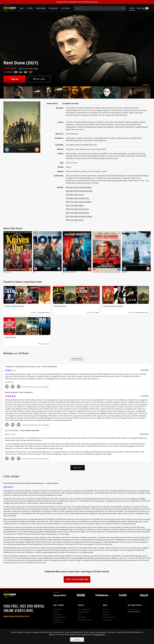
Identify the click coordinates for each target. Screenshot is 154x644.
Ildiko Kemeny (123, 139)
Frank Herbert (101, 150)
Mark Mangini (92, 157)
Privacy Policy (107, 620)
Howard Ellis (99, 139)
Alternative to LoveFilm (85, 620)
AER (56, 367)
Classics (84, 172)
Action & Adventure (73, 172)
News (80, 615)
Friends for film (58, 620)
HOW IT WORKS (58, 606)
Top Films (95, 184)
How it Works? (57, 610)
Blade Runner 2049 (69, 273)
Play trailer (39, 79)
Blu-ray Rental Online (84, 610)
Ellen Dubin (93, 146)
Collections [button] (65, 8)
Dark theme (141, 8)
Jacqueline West (134, 154)
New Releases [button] (53, 8)
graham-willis (44, 313)
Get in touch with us (134, 612)
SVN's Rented (10, 338)
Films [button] (21, 8)
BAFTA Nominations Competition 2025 (126, 176)
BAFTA (72, 188)
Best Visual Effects (82, 199)
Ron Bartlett (122, 154)
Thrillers (104, 172)
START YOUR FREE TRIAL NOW (77, 2)
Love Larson (110, 157)
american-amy (142, 313)
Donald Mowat (141, 157)
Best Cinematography (83, 188)
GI (32, 393)
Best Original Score (82, 213)
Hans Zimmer (83, 154)
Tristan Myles (81, 159)
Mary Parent (89, 141)
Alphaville (36, 431)
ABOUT (105, 606)
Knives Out (7, 273)
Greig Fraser (130, 157)
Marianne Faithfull (81, 146)
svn (48, 345)
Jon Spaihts (70, 150)
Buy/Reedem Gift (58, 623)
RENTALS (81, 606)
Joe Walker (103, 154)
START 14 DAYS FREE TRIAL (77, 580)
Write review (77, 359)
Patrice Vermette (80, 157)
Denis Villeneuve (100, 141)
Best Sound (79, 195)
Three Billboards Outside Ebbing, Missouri (106, 273)
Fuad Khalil (133, 139)
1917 (34, 273)
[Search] (98, 8)
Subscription (57, 615)
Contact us (106, 615)
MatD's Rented (60, 307)
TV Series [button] (30, 8)
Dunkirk (125, 273)
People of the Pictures (99, 181)
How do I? (56, 613)
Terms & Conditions (109, 618)
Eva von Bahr (120, 157)
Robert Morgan (71, 154)
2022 (68, 176)
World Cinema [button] (41, 8)
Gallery (146, 85)
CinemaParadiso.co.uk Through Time (92, 179)
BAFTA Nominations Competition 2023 (96, 176)
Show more (78, 468)
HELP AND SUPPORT (135, 606)
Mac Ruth (101, 157)
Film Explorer (82, 618)
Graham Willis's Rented (14, 307)
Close (77, 639)
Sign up (15, 79)
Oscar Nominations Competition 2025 (121, 179)
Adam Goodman (111, 139)
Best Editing (79, 206)
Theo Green (113, 154)
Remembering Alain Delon (118, 181)
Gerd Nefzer (70, 159)
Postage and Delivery (60, 618)
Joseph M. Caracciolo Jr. (85, 139)
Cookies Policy (99, 635)
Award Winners (76, 176)
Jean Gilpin (70, 146)
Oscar (72, 203)
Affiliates (105, 613)
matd (97, 313)
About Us (105, 610)
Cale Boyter (70, 139)
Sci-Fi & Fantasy (94, 172)
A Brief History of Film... (137, 181)
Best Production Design (84, 192)
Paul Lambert (93, 154)
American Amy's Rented (113, 307)
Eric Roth (92, 150)
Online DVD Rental (83, 613)
